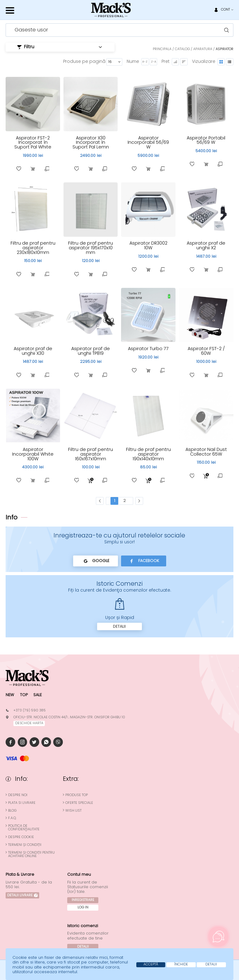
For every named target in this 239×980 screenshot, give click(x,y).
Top (24, 696)
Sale (38, 696)
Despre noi (18, 796)
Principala (162, 49)
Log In (83, 908)
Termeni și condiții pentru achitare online (31, 856)
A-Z (144, 62)
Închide (177, 964)
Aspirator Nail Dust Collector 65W (206, 452)
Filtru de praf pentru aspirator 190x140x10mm (148, 455)
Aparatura (203, 49)
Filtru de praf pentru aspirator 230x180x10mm (33, 248)
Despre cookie (21, 839)
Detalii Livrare (23, 897)
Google (95, 562)
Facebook (144, 562)
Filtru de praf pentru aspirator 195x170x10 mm (91, 248)
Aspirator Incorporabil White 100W (33, 455)
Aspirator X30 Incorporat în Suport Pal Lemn (91, 142)
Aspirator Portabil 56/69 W (206, 140)
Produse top (77, 796)
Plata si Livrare (22, 804)
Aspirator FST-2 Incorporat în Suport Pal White (33, 142)
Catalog (182, 49)
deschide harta (29, 724)
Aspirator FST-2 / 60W (206, 351)
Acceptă (145, 964)
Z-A (153, 62)
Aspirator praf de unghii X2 (206, 246)
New (10, 696)
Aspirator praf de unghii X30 (33, 351)
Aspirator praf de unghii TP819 (91, 351)
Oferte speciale (79, 804)
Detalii (120, 627)
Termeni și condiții (25, 846)
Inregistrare (83, 901)
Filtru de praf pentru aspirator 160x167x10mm (91, 455)
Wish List (73, 812)
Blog (12, 812)
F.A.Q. (12, 820)
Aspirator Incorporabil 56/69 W (148, 142)
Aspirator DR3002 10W (148, 246)
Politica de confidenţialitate (24, 829)
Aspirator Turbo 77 (148, 349)
